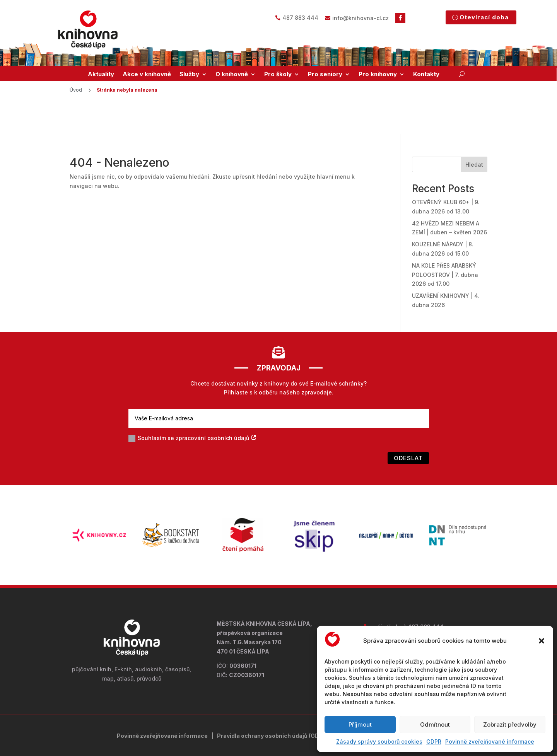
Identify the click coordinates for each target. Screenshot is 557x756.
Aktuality (101, 74)
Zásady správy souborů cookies (379, 741)
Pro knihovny (378, 74)
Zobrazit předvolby (510, 724)
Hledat (474, 133)
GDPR (434, 741)
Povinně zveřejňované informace (490, 741)
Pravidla (229, 704)
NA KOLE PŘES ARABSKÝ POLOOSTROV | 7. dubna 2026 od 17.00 (445, 243)
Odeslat (408, 427)
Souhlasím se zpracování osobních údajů (193, 407)
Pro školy (278, 74)
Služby (189, 74)
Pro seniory (325, 74)
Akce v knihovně (147, 74)
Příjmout (360, 724)
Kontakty (426, 74)
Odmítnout (435, 724)
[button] (542, 641)
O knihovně (232, 74)
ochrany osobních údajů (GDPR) (285, 704)
